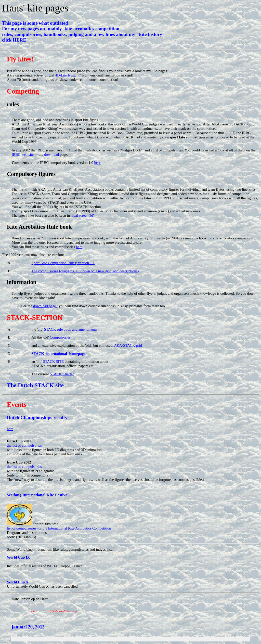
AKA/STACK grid (128, 345)
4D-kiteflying (66, 75)
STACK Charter (62, 374)
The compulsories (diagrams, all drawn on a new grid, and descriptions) (85, 271)
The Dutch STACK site (35, 385)
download (52, 154)
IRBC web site (23, 154)
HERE (19, 40)
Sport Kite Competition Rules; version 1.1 (63, 263)
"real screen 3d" (83, 215)
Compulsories (60, 337)
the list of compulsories (24, 445)
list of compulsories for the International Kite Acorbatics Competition (59, 528)
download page (45, 306)
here (97, 163)
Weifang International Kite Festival (38, 495)
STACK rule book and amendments (71, 329)
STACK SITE (53, 362)
